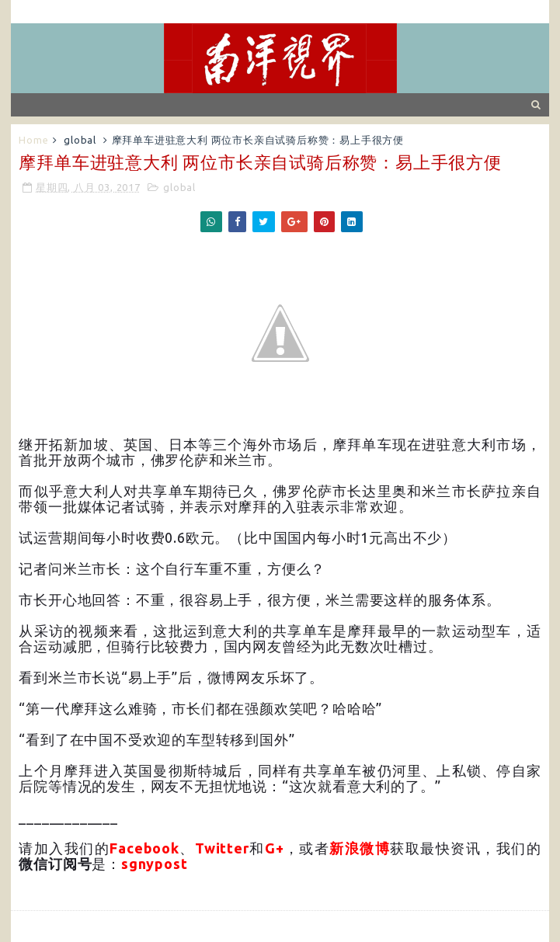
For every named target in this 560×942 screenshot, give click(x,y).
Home (33, 140)
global (80, 140)
